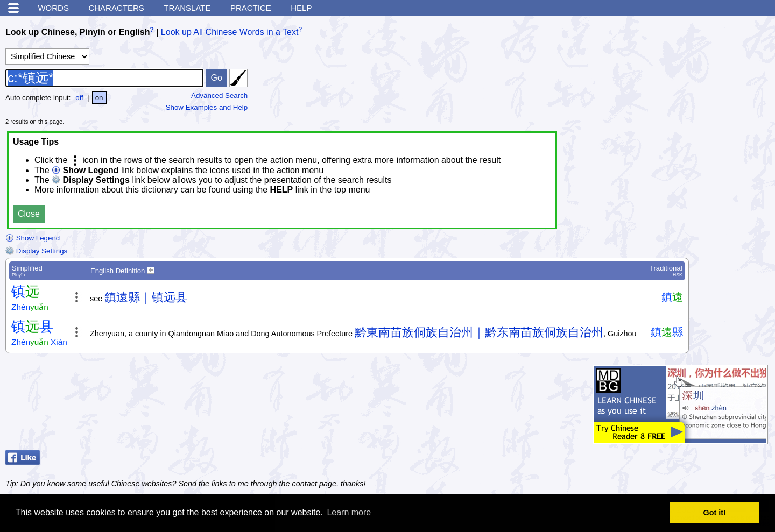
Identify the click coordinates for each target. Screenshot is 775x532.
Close (29, 214)
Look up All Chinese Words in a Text (230, 32)
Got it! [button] (715, 513)
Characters (116, 8)
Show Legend (33, 238)
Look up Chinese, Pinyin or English (77, 32)
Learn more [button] (349, 512)
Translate (187, 8)
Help (301, 8)
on (99, 98)
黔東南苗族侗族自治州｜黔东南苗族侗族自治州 (479, 332)
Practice (251, 8)
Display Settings (36, 251)
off (79, 98)
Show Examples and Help (207, 107)
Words (53, 8)
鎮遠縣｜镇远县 (146, 297)
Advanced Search (219, 95)
